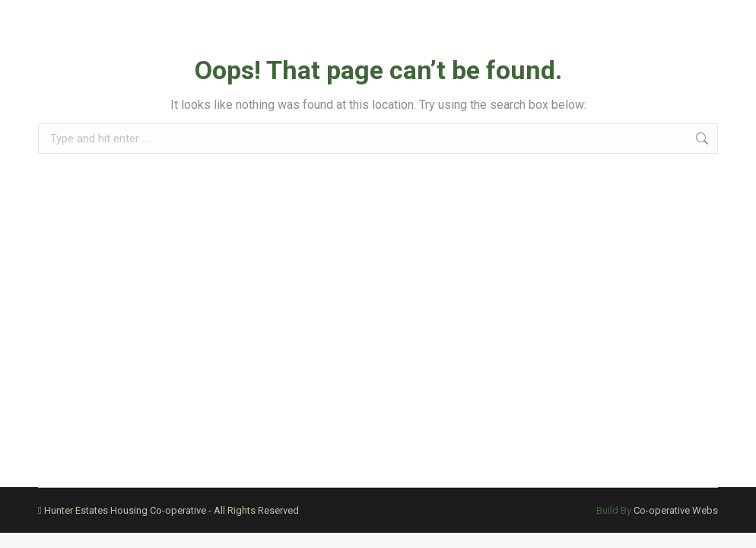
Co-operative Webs (676, 510)
